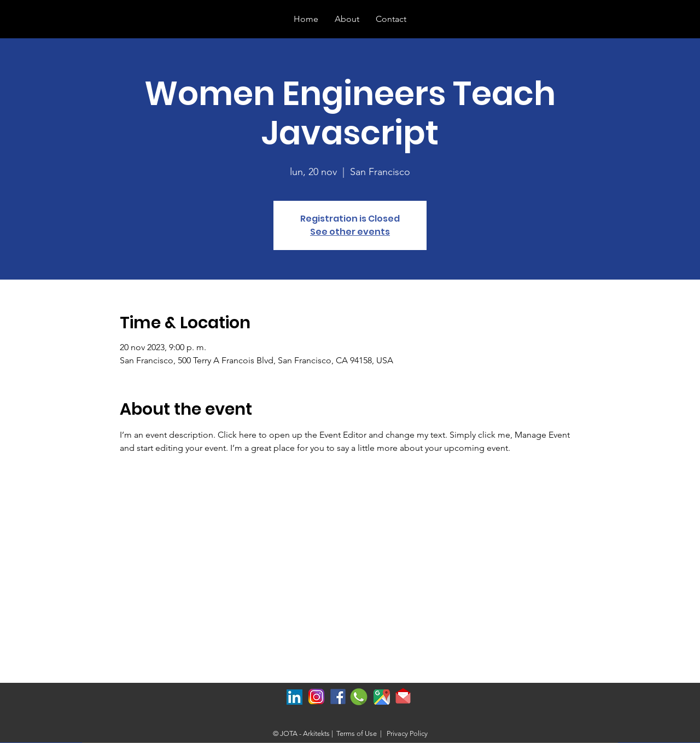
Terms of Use (357, 733)
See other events (350, 232)
